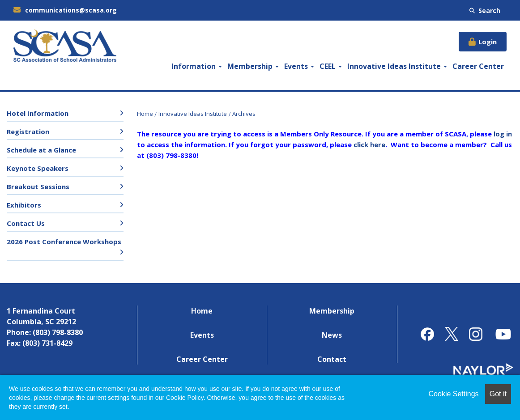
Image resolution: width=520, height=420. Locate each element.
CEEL (331, 66)
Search (485, 11)
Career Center (478, 66)
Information (197, 66)
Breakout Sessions (38, 187)
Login (488, 42)
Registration (28, 132)
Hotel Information (38, 113)
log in (503, 134)
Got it (498, 394)
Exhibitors (24, 205)
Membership (253, 66)
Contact (332, 359)
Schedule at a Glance (41, 150)
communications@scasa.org (65, 10)
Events (299, 66)
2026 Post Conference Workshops (64, 242)
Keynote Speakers (38, 168)
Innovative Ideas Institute (397, 66)
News (332, 335)
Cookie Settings (454, 394)
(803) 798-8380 (58, 332)
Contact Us (26, 223)
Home (145, 114)
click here (369, 144)
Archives (244, 114)
